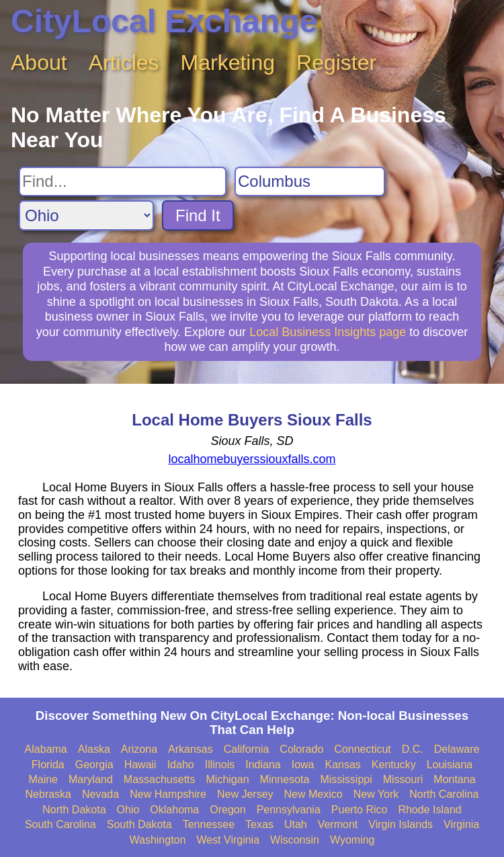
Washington (157, 840)
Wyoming (352, 840)
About (39, 63)
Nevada (100, 794)
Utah (296, 824)
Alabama (46, 749)
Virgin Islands (401, 824)
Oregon (227, 810)
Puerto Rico (360, 810)
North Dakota (74, 810)
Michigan (228, 779)
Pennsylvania (289, 810)
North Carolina (444, 794)
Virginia (461, 824)
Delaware (457, 749)
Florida (48, 765)
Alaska (94, 749)
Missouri (403, 779)
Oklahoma (174, 810)
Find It (198, 215)
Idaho (181, 765)
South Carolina (60, 824)
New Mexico (313, 794)
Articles (124, 63)
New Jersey (245, 794)
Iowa (303, 765)
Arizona (139, 749)
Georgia (94, 765)
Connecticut (363, 749)
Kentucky (394, 765)
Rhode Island (429, 810)
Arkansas (191, 749)
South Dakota (139, 824)
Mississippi (346, 779)
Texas (259, 824)
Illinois (220, 765)
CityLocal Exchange (164, 21)
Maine (43, 779)
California (247, 749)
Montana (454, 779)
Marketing (228, 63)
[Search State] (86, 215)
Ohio (128, 810)
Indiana (263, 765)
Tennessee (209, 824)
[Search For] (123, 181)
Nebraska (48, 794)
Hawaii (140, 765)
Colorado (301, 749)
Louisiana (450, 765)
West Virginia (228, 840)
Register (336, 63)
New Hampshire (168, 794)
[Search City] (310, 181)
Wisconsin (295, 840)
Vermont (338, 824)
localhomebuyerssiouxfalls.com (252, 459)
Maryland (91, 779)
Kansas (342, 765)
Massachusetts (160, 779)
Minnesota (285, 779)
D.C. (413, 749)
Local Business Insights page (328, 332)
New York (376, 794)
